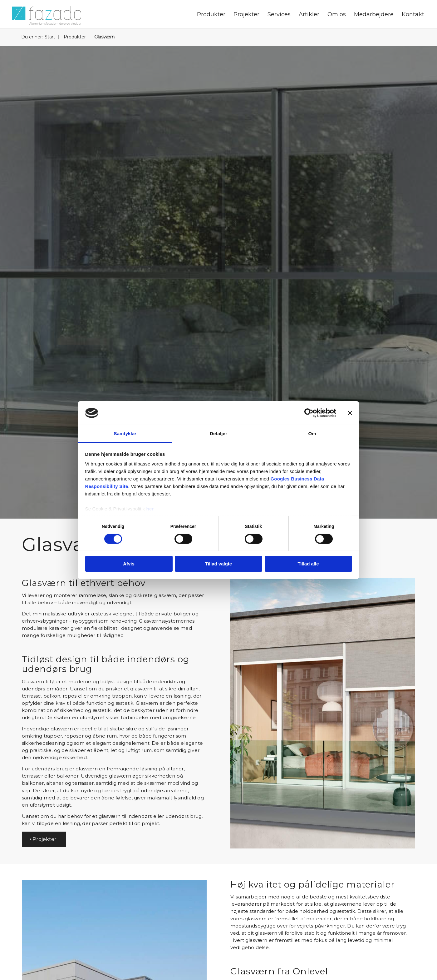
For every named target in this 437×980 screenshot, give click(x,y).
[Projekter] (44, 839)
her (150, 509)
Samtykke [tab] (125, 433)
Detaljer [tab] (219, 433)
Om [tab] (312, 433)
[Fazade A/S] (47, 16)
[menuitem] (211, 14)
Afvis (129, 564)
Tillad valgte (219, 564)
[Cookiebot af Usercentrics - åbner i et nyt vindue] (309, 413)
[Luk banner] (350, 413)
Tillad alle (308, 564)
